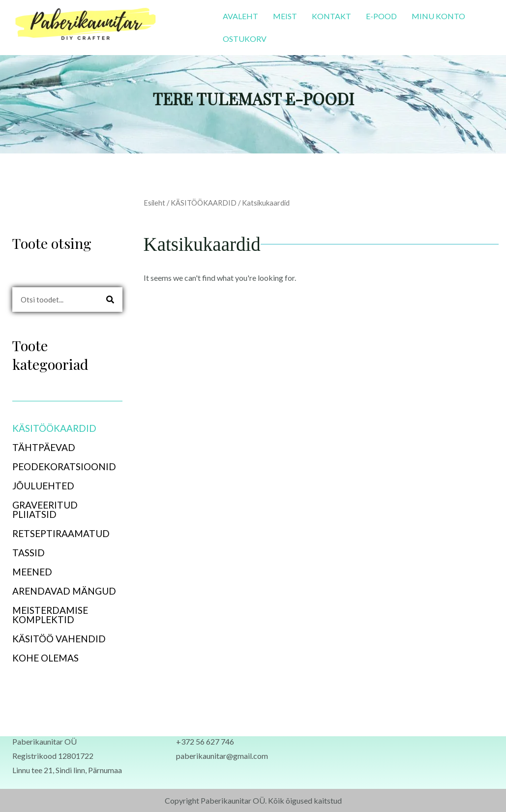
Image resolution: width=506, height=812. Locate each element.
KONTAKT (331, 16)
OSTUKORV (245, 39)
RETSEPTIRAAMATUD (61, 533)
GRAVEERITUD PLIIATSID (45, 510)
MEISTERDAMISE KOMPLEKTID (50, 615)
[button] (67, 428)
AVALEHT (240, 16)
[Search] (110, 300)
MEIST (285, 16)
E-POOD (381, 16)
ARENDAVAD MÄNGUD (64, 591)
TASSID (29, 553)
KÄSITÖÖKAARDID (60, 428)
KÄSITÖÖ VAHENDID (59, 639)
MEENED (38, 572)
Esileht (154, 203)
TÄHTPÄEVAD (49, 447)
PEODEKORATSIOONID (67, 466)
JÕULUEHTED (43, 486)
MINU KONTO (438, 16)
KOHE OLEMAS (45, 658)
